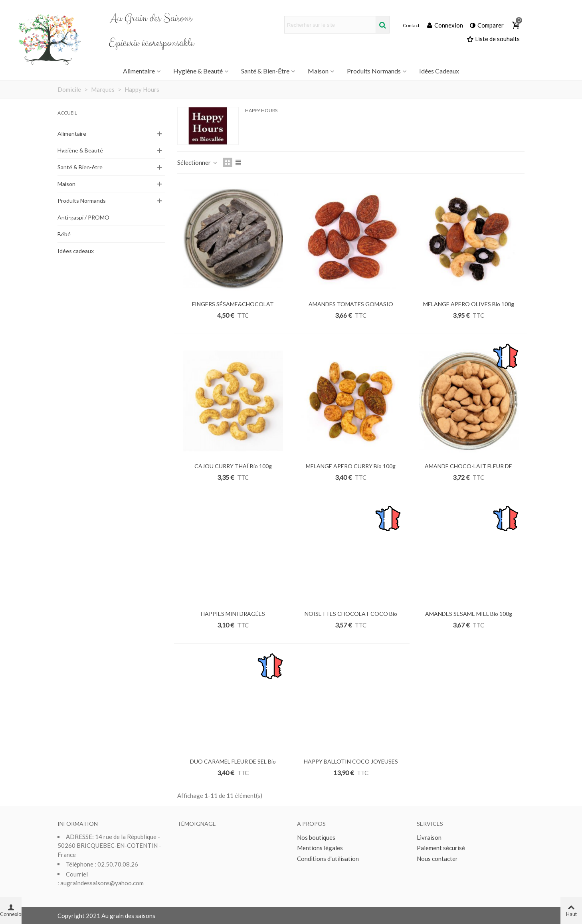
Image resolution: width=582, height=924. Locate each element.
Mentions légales (320, 848)
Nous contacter (437, 859)
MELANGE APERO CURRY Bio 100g (351, 466)
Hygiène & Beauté (198, 71)
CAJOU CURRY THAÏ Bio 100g (233, 466)
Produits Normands (374, 71)
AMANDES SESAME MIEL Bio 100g (469, 614)
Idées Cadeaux (439, 71)
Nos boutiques (316, 837)
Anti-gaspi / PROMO (83, 217)
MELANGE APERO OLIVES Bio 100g (469, 304)
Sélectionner (198, 162)
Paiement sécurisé (441, 848)
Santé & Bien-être (265, 71)
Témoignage (197, 824)
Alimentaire (139, 71)
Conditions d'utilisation (328, 859)
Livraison (429, 837)
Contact (411, 26)
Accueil (67, 113)
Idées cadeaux (76, 251)
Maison (318, 71)
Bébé (64, 234)
